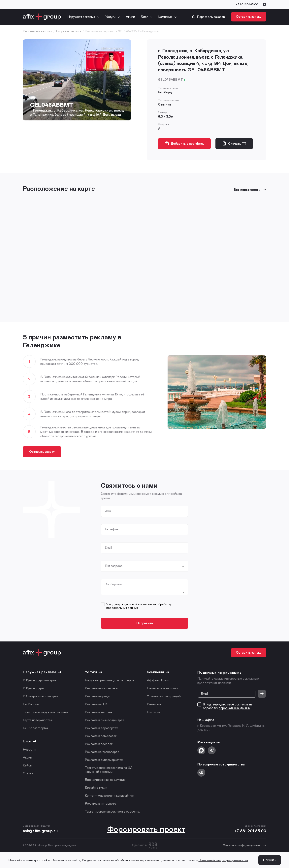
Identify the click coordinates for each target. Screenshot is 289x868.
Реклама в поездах (99, 744)
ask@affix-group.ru (40, 831)
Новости (29, 749)
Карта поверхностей (38, 720)
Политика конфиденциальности (245, 845)
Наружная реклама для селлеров (110, 680)
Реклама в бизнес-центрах (104, 720)
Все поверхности (250, 190)
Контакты (154, 712)
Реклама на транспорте (102, 752)
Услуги (110, 17)
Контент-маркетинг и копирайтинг (110, 795)
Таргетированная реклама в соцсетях (112, 811)
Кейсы (28, 765)
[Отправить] (262, 694)
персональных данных (122, 608)
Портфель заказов (209, 17)
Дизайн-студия (96, 787)
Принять (270, 860)
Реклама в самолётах (101, 736)
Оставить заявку (249, 16)
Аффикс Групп (158, 680)
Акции (130, 17)
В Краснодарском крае (40, 680)
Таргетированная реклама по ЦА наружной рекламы (109, 770)
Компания (165, 17)
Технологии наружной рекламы (46, 712)
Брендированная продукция (105, 779)
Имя (108, 511)
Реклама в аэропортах (101, 728)
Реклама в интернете (100, 803)
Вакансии (154, 704)
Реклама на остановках (102, 688)
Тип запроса (113, 566)
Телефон (112, 529)
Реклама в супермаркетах (104, 760)
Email (108, 547)
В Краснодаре (33, 688)
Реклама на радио (98, 696)
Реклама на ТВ (96, 704)
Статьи (28, 773)
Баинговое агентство (162, 688)
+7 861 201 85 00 (247, 4)
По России (31, 704)
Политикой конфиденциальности (223, 860)
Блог (144, 17)
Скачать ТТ (234, 143)
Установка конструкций (164, 696)
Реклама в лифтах (98, 712)
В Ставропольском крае (41, 696)
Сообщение (113, 584)
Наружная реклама (81, 17)
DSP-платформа (35, 728)
